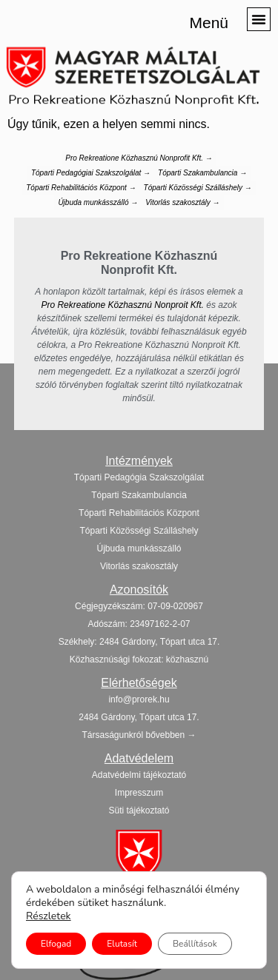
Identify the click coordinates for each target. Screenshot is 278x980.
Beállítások (195, 944)
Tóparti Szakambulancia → (202, 173)
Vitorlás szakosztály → (182, 202)
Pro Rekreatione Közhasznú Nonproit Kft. (122, 305)
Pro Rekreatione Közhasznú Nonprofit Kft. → (139, 158)
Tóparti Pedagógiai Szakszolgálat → (91, 173)
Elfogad (56, 944)
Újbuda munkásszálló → (98, 202)
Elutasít (122, 944)
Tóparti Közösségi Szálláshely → (198, 188)
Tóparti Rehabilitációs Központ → (81, 188)
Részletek (49, 916)
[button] (259, 19)
